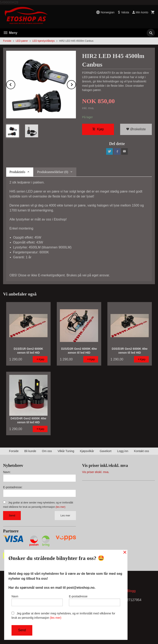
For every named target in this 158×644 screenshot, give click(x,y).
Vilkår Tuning (66, 451)
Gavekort (106, 451)
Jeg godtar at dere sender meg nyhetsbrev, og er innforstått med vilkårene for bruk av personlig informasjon (63, 616)
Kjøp (98, 129)
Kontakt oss (141, 451)
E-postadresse (95, 600)
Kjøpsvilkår (87, 451)
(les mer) (60, 507)
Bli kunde (30, 451)
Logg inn (123, 451)
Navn (37, 600)
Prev (15, 84)
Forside (7, 41)
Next (76, 84)
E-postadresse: (13, 487)
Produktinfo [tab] (17, 172)
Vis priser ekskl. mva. (96, 472)
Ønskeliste (136, 129)
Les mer (65, 515)
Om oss (47, 451)
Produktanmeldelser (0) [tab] (53, 172)
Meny (10, 33)
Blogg (131, 591)
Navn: (7, 472)
